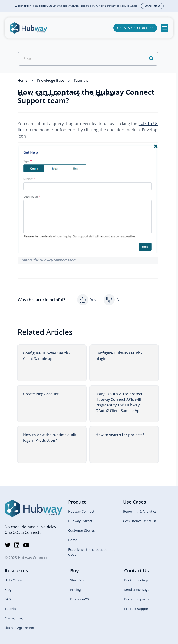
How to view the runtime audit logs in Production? (50, 438)
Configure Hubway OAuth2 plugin (119, 356)
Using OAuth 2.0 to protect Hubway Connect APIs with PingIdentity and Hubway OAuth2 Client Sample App (119, 402)
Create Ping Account (41, 394)
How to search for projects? (120, 435)
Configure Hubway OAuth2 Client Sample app (47, 356)
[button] (165, 28)
